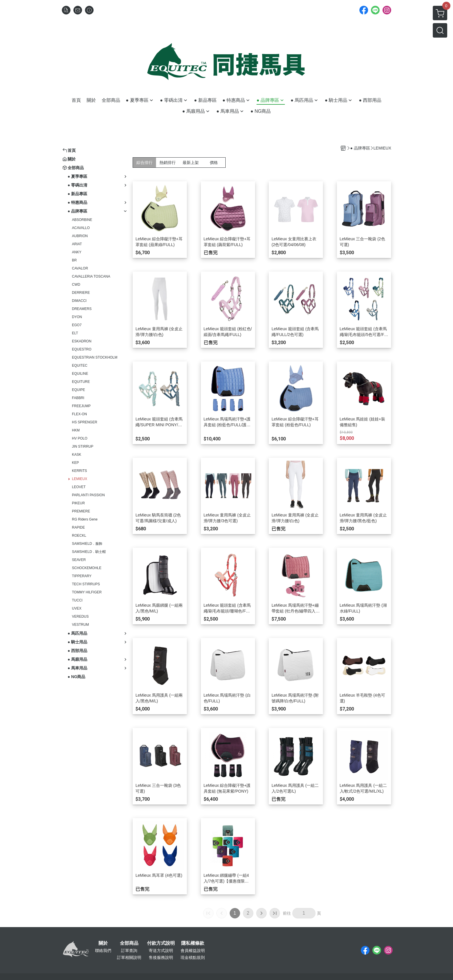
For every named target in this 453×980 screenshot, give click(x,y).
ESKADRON (82, 341)
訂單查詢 (129, 951)
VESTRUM (80, 625)
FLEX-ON (79, 414)
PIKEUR (78, 503)
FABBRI (78, 398)
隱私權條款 (193, 943)
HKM (76, 430)
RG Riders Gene (85, 519)
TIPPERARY (82, 576)
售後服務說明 (161, 957)
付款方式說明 (161, 943)
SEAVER (79, 560)
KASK (77, 455)
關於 (103, 943)
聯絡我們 (103, 951)
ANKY (77, 252)
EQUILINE (80, 374)
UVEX (77, 608)
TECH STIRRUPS (86, 584)
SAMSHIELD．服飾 (87, 544)
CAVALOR (80, 268)
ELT (75, 333)
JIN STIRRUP (83, 446)
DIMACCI (79, 301)
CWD (76, 285)
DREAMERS (82, 309)
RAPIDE (78, 527)
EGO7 (77, 325)
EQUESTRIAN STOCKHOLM (95, 357)
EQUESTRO (82, 349)
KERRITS (79, 471)
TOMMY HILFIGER (87, 592)
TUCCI (77, 600)
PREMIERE (81, 511)
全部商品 (129, 943)
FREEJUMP (81, 406)
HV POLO (80, 438)
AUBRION (80, 236)
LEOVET (79, 487)
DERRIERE (81, 293)
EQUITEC (80, 366)
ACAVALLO (81, 228)
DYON (77, 317)
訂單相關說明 (129, 957)
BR (74, 260)
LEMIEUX (80, 479)
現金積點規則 (193, 957)
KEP (75, 463)
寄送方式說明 (161, 951)
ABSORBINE (82, 220)
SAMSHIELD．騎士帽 (89, 552)
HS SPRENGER (85, 422)
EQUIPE (78, 390)
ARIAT (77, 244)
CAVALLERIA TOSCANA (91, 276)
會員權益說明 (193, 951)
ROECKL (79, 536)
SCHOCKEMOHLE (87, 568)
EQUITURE (81, 382)
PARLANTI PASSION (88, 495)
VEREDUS (80, 617)
